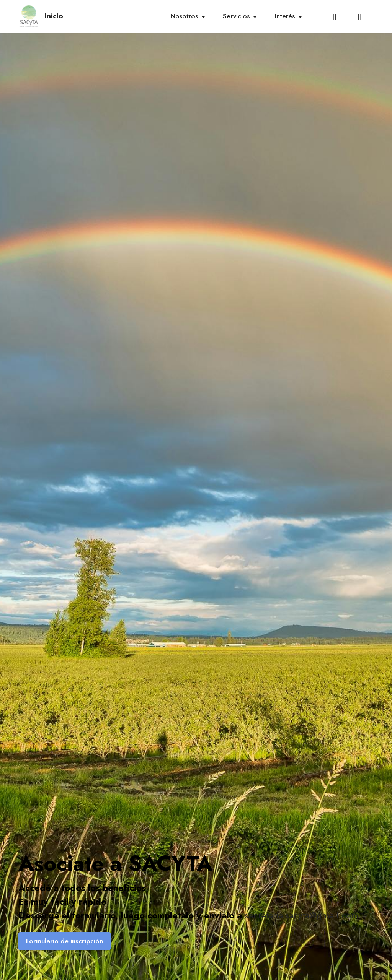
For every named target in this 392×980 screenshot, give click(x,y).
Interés (285, 16)
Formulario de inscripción (65, 941)
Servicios (236, 16)
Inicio (54, 16)
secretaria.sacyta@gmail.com (302, 915)
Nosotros (184, 16)
